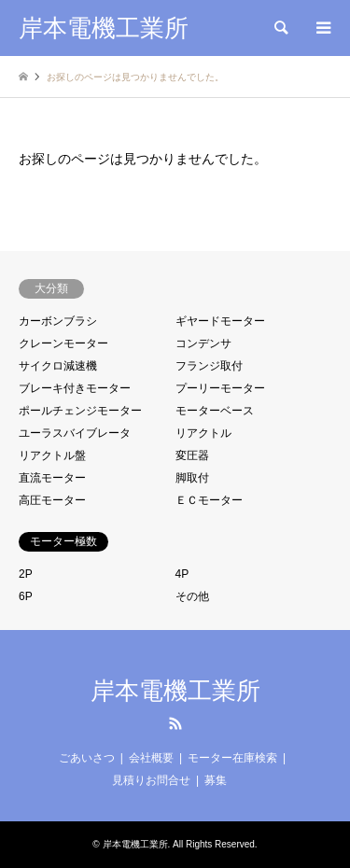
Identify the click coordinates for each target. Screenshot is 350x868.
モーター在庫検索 (232, 758)
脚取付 (192, 478)
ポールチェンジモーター (80, 411)
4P (182, 574)
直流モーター (52, 478)
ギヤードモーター (220, 321)
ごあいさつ (87, 758)
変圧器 (192, 455)
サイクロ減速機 (58, 366)
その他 (192, 596)
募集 (216, 780)
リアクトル (203, 433)
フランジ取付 (209, 366)
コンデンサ (203, 343)
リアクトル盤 (52, 455)
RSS (175, 723)
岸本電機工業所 (175, 691)
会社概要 (151, 758)
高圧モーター (52, 500)
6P (26, 596)
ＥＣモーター (209, 500)
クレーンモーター (63, 343)
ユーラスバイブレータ (75, 433)
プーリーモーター (220, 388)
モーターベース (215, 411)
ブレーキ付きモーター (75, 388)
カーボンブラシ (58, 321)
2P (26, 574)
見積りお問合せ (151, 780)
